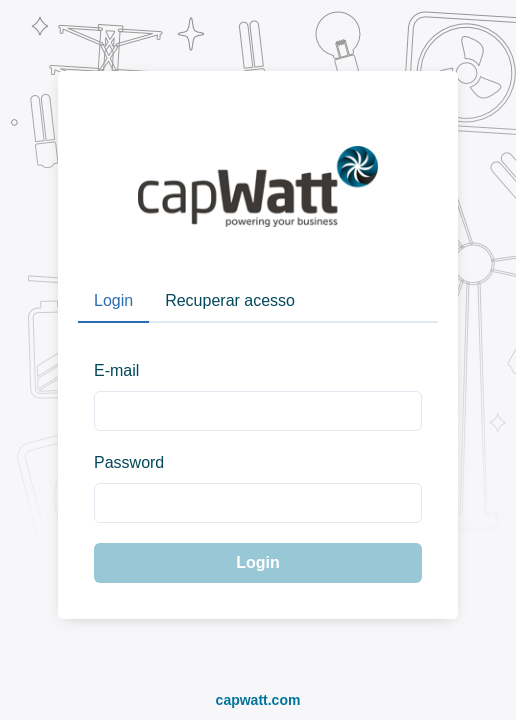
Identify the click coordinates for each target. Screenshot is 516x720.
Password (129, 462)
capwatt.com (258, 700)
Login (258, 562)
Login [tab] (113, 300)
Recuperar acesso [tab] (230, 300)
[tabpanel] (258, 461)
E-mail (116, 370)
